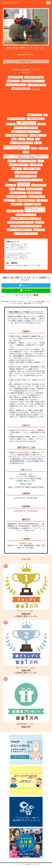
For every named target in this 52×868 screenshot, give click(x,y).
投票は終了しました (26, 62)
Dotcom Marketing (36, 864)
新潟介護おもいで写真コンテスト (11, 3)
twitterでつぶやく (28, 285)
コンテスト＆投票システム (18, 864)
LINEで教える (28, 290)
